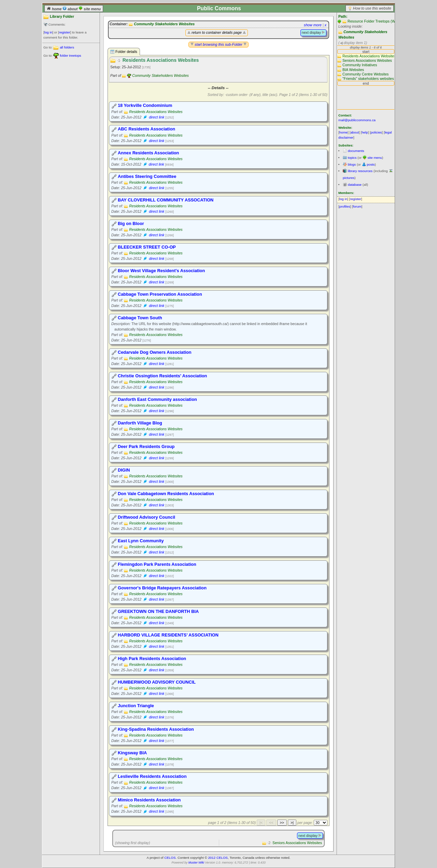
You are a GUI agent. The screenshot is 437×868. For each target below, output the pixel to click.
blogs (352, 164)
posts (371, 164)
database (355, 185)
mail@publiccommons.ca (357, 120)
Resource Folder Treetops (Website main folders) (387, 21)
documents (356, 151)
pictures (349, 178)
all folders (67, 47)
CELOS (170, 858)
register (65, 32)
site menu (90, 9)
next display (313, 32)
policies (376, 132)
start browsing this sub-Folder (218, 44)
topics (352, 158)
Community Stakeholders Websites (164, 24)
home (55, 9)
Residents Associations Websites (156, 112)
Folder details (124, 52)
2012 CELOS (218, 858)
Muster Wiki (196, 863)
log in (48, 32)
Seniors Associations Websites (295, 843)
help (365, 132)
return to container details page (217, 32)
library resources (360, 171)
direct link (157, 117)
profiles (345, 206)
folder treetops (71, 55)
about (71, 9)
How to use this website (372, 8)
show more (313, 25)
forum (357, 206)
